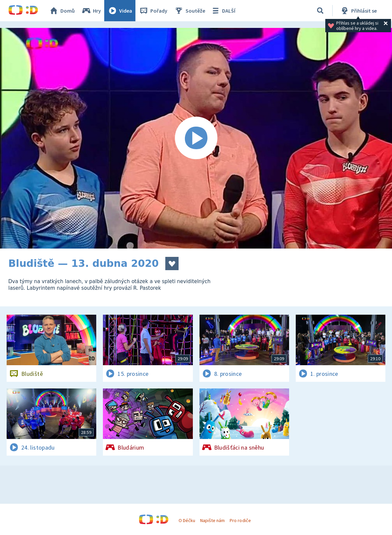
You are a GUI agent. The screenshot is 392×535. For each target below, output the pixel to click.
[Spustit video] (196, 138)
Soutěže (190, 11)
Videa (120, 11)
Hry (91, 11)
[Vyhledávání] (320, 11)
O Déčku (187, 520)
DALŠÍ (223, 11)
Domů (62, 11)
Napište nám (212, 520)
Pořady (153, 11)
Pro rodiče (240, 520)
